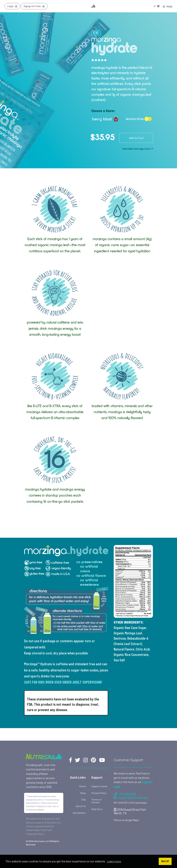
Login (12, 6)
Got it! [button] (165, 861)
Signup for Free (34, 6)
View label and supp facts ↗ (138, 149)
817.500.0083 (125, 794)
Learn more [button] (114, 861)
